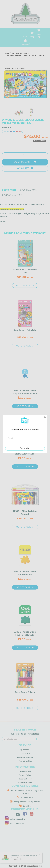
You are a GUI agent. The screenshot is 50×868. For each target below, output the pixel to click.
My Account (25, 750)
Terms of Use (25, 771)
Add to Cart (25, 162)
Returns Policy (25, 779)
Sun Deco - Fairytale (25, 330)
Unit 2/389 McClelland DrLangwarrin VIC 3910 (25, 792)
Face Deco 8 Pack (25, 692)
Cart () (39, 34)
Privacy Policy (25, 775)
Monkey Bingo (16, 858)
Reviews (12, 195)
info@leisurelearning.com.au (25, 801)
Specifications (28, 190)
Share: (12, 132)
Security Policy (25, 783)
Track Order (25, 753)
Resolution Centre (25, 757)
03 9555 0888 (25, 797)
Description (9, 190)
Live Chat (25, 806)
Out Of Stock (25, 285)
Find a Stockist (25, 761)
